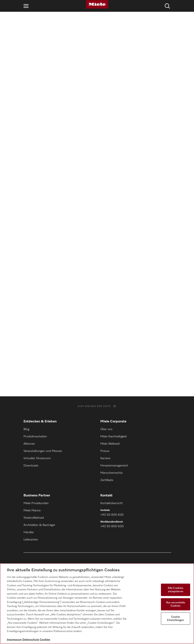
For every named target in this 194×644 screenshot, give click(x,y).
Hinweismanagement (114, 466)
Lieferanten (31, 540)
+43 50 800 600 (112, 515)
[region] (97, 604)
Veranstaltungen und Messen (43, 451)
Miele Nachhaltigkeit (114, 437)
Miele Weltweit (110, 444)
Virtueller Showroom (37, 458)
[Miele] (97, 4)
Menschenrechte (111, 473)
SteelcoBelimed (34, 518)
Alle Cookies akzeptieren (176, 590)
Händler (29, 532)
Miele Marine (32, 511)
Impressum (14, 640)
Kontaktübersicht (112, 503)
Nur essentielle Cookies (176, 604)
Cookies (45, 640)
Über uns (106, 429)
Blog (26, 429)
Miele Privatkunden (36, 503)
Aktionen (29, 444)
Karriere (105, 458)
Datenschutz (31, 640)
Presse (105, 451)
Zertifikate (107, 480)
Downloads (31, 466)
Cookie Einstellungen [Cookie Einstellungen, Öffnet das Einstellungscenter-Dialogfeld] (176, 619)
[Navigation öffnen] (26, 6)
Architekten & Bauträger (39, 525)
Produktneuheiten (35, 437)
